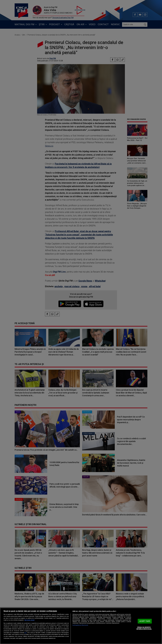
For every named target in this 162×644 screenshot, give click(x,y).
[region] (81, 626)
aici (26, 633)
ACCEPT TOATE (145, 621)
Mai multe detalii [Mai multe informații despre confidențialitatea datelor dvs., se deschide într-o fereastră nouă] (29, 620)
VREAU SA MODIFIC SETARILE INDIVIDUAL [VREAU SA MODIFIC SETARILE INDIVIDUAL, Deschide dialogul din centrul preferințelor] (144, 628)
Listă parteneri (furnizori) (80, 625)
